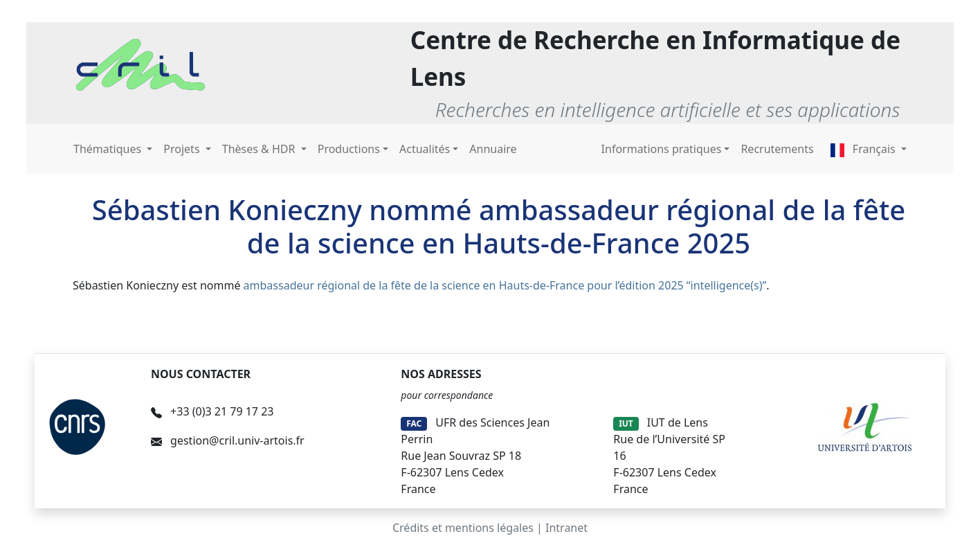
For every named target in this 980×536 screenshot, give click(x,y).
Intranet (566, 528)
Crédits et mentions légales (463, 528)
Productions (349, 149)
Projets (183, 149)
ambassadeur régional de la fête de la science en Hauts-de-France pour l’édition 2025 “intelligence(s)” (505, 285)
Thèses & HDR (260, 149)
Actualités (425, 149)
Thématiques (109, 149)
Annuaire (493, 149)
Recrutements (777, 149)
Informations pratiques (662, 149)
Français (864, 149)
